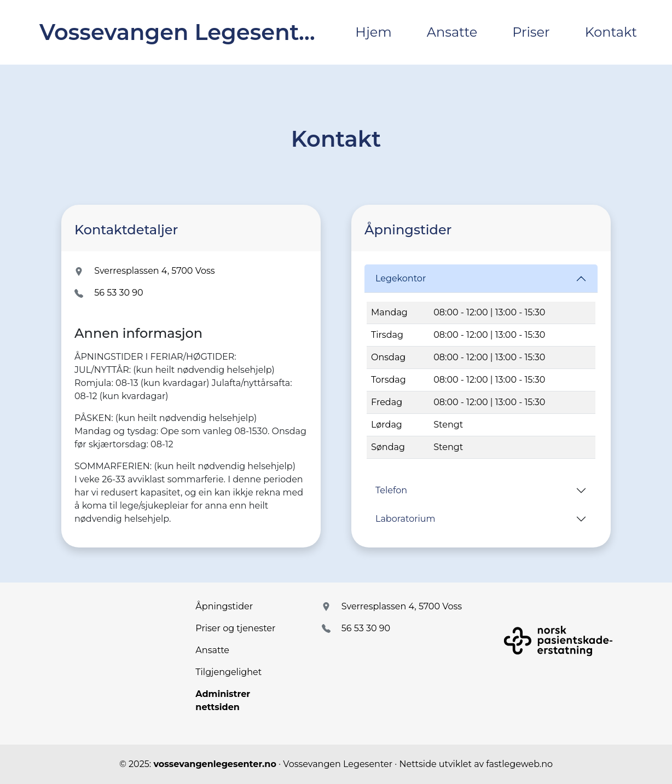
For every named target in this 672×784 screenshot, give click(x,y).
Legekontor (401, 278)
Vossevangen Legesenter (180, 32)
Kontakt (611, 32)
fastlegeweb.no (519, 764)
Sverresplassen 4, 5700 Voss (154, 271)
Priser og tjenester (235, 628)
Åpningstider (224, 606)
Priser (531, 32)
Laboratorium (405, 519)
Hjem (373, 32)
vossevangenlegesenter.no (215, 764)
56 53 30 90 (118, 293)
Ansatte (452, 32)
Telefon (391, 490)
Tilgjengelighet (228, 672)
